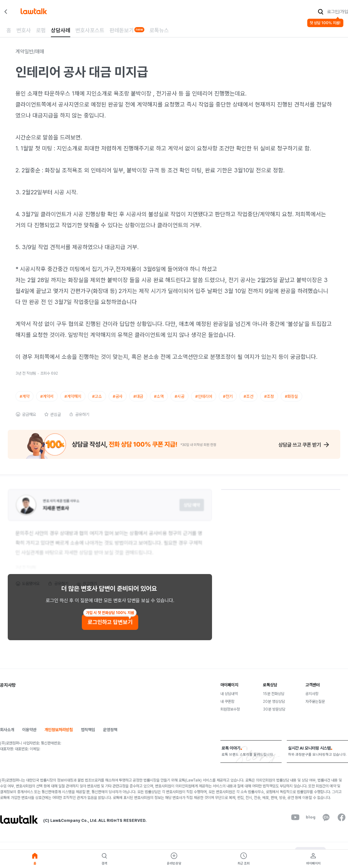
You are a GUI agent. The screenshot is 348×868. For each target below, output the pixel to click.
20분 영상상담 (274, 707)
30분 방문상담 (274, 715)
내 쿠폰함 (227, 707)
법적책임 (88, 735)
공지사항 (312, 699)
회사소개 (7, 735)
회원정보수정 (230, 715)
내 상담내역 (229, 699)
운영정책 (110, 735)
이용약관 (29, 735)
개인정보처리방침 (59, 735)
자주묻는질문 (315, 707)
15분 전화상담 (274, 699)
